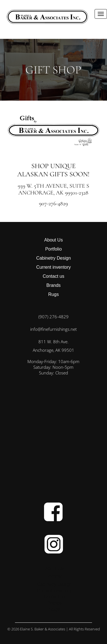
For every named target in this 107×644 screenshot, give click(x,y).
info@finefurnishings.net (53, 329)
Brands (53, 285)
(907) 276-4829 (53, 317)
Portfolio (53, 249)
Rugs (53, 294)
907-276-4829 (53, 204)
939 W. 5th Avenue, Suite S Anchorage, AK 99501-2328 (53, 189)
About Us (54, 240)
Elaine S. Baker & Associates (43, 629)
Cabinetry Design (53, 258)
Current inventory (53, 267)
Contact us (53, 276)
